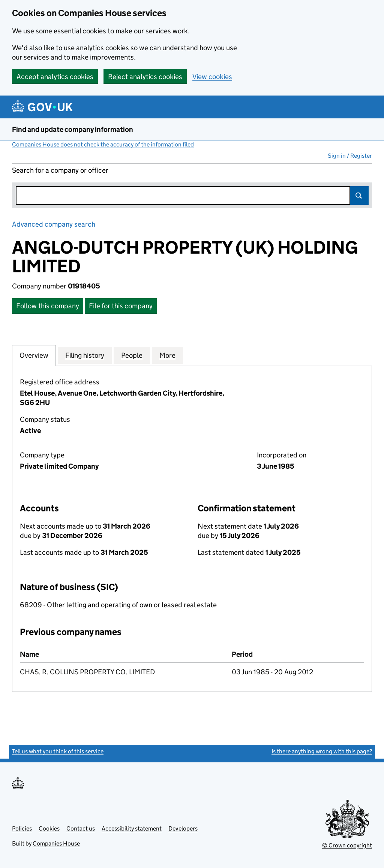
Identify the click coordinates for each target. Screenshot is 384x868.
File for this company (121, 306)
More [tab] (167, 355)
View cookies (212, 77)
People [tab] (132, 355)
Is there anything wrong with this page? (322, 751)
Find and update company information (73, 129)
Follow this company (48, 306)
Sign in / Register (350, 156)
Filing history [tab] (85, 355)
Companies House (56, 843)
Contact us (81, 828)
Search (359, 196)
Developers (183, 828)
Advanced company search (54, 224)
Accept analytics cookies (55, 77)
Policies (22, 828)
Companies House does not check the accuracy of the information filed (103, 144)
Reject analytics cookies (145, 77)
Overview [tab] (34, 355)
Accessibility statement (132, 828)
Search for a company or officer (60, 170)
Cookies (49, 828)
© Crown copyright (347, 845)
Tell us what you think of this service (58, 751)
